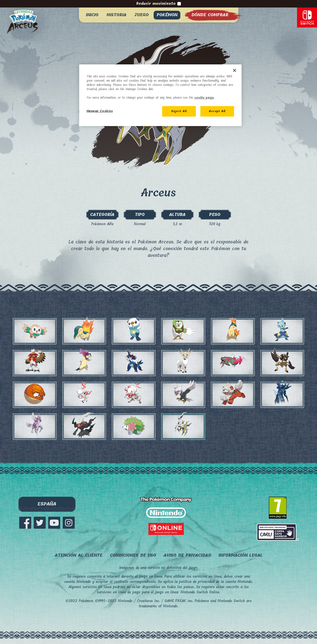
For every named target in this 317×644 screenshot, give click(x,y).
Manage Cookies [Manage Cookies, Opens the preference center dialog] (100, 111)
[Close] (235, 70)
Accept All (217, 111)
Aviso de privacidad (187, 555)
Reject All (179, 111)
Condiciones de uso (133, 555)
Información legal (241, 555)
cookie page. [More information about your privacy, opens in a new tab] (204, 98)
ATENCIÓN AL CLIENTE (79, 555)
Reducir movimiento (158, 4)
